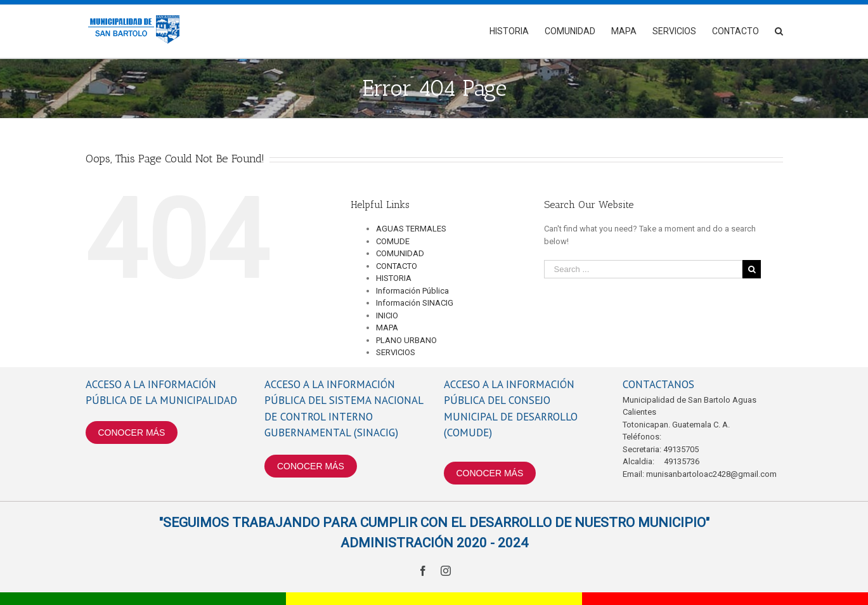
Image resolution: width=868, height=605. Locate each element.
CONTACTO (397, 266)
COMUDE (393, 241)
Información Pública (412, 291)
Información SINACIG (415, 303)
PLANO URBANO (406, 340)
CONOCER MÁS (132, 433)
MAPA (387, 328)
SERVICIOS (396, 352)
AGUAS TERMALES (411, 229)
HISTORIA (394, 278)
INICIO (387, 316)
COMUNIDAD (400, 253)
